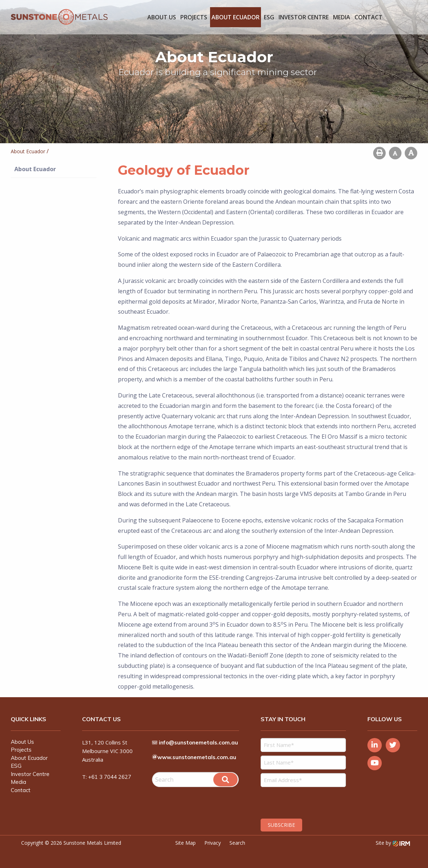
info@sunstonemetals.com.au (199, 742)
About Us (162, 17)
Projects (194, 17)
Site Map (186, 843)
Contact (368, 17)
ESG (269, 17)
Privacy (213, 843)
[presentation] (304, 802)
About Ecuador (236, 17)
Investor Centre (304, 17)
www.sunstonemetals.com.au (197, 757)
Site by (393, 843)
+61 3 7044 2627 (110, 777)
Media (342, 17)
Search (237, 843)
